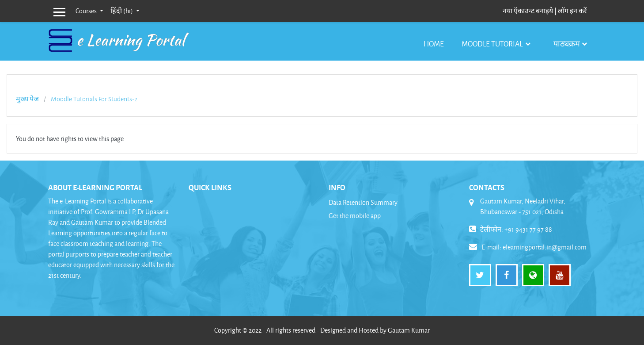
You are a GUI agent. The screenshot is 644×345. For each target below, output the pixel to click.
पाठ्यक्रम (567, 44)
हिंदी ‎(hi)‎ (122, 11)
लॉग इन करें (572, 11)
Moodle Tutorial (493, 44)
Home (434, 44)
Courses (87, 11)
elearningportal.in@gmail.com (545, 247)
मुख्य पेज (27, 99)
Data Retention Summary (363, 202)
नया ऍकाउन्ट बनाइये (528, 11)
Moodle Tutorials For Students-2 (94, 99)
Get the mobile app (355, 216)
